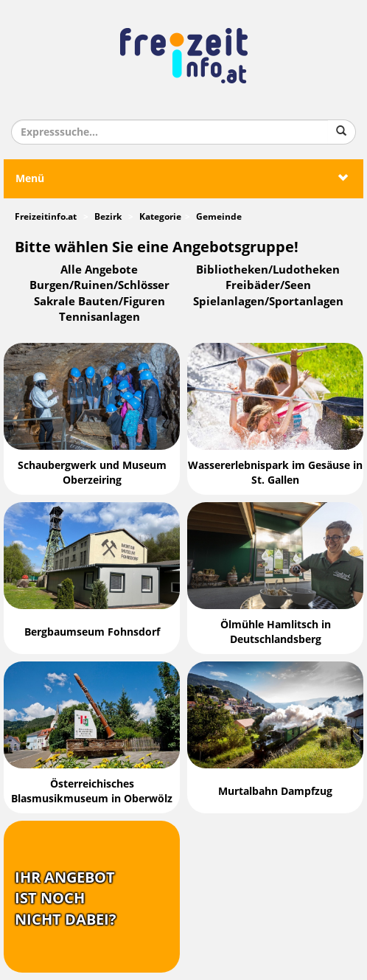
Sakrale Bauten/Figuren (99, 302)
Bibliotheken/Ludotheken (268, 270)
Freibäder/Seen (268, 285)
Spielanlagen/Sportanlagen (268, 302)
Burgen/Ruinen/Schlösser (99, 285)
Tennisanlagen (99, 317)
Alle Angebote (99, 270)
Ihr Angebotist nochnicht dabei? (66, 899)
